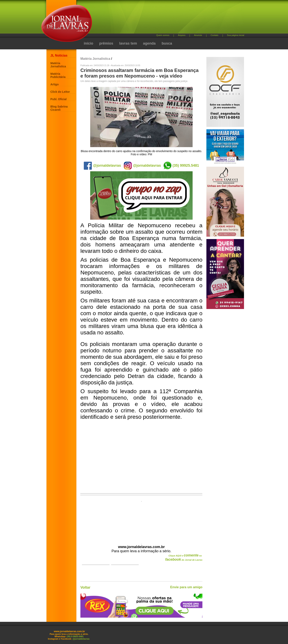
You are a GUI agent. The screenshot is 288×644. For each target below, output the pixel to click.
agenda (149, 43)
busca (167, 43)
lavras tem (128, 43)
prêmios (106, 43)
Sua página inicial (236, 35)
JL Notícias (59, 55)
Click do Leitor (60, 92)
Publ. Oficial (58, 99)
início (88, 43)
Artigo (54, 84)
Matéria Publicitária (58, 75)
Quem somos (163, 35)
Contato (214, 35)
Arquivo (182, 35)
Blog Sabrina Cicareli (59, 108)
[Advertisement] (165, 18)
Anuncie (198, 35)
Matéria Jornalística (58, 65)
